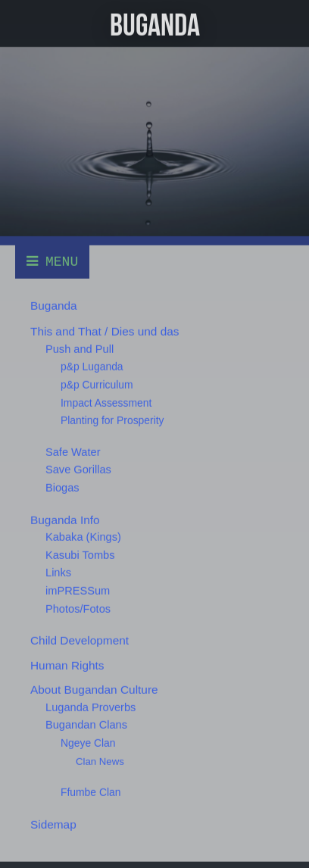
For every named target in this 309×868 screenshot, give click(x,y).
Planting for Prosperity (112, 422)
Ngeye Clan (88, 745)
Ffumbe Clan (91, 794)
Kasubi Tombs (80, 556)
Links (58, 574)
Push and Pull (80, 350)
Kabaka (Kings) (83, 539)
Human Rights (67, 666)
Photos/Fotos (78, 610)
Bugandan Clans (86, 726)
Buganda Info (65, 521)
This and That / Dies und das (105, 333)
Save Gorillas (78, 471)
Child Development (80, 642)
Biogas (62, 489)
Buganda (54, 306)
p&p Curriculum (97, 386)
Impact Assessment (106, 404)
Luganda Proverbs (91, 708)
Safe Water (73, 453)
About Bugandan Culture (94, 691)
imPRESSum (78, 592)
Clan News (100, 762)
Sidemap (53, 825)
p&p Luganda (92, 368)
